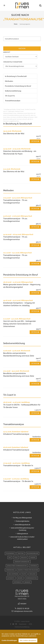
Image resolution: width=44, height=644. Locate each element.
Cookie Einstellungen (9, 642)
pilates (24, 574)
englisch (24, 557)
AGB (30, 624)
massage (27, 582)
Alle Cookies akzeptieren (28, 642)
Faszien (33, 557)
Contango (34, 566)
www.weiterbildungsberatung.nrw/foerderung (23, 529)
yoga (16, 557)
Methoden (9, 81)
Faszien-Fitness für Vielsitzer (28, 570)
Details (35, 141)
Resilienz (33, 574)
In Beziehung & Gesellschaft (16, 76)
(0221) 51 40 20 (23, 608)
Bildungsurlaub (33, 553)
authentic (11, 578)
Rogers (20, 578)
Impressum (23, 624)
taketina (21, 553)
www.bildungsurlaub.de (22, 525)
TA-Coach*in (10, 96)
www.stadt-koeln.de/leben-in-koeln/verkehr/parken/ (22, 538)
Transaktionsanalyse (13, 101)
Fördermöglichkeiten (22, 521)
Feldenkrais (10, 553)
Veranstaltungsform (13, 62)
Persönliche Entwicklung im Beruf (18, 86)
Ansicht (7, 52)
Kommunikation (31, 578)
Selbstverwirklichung (13, 91)
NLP (10, 557)
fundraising (10, 570)
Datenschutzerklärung (22, 627)
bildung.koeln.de (23, 534)
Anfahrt (23, 604)
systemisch (18, 582)
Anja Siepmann (13, 574)
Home (16, 24)
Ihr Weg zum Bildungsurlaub (23, 518)
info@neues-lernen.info (23, 611)
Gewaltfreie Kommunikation (17, 566)
